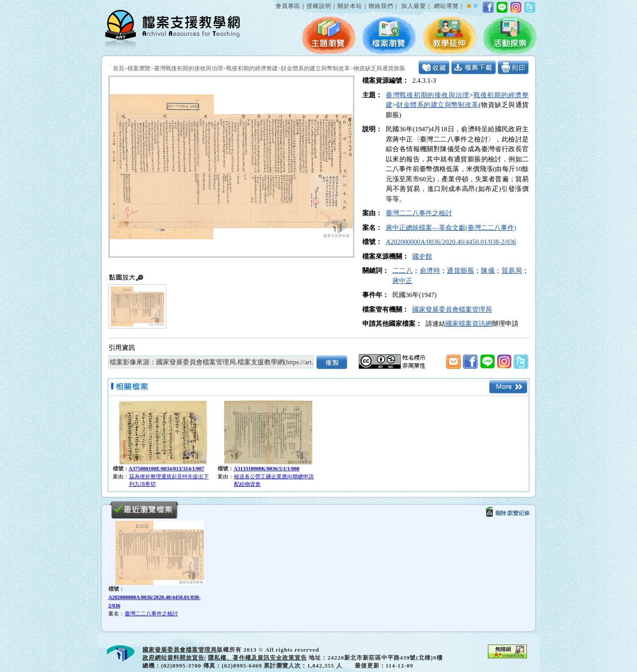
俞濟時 (430, 271)
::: (274, 2)
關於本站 (350, 6)
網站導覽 (446, 6)
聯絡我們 (381, 6)
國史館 (422, 256)
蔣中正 (402, 281)
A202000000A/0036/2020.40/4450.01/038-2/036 (451, 242)
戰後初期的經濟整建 (252, 68)
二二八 (403, 271)
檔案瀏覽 (139, 68)
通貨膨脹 (460, 271)
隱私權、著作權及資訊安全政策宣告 (257, 658)
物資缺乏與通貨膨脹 (379, 68)
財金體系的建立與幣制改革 (315, 68)
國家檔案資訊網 (469, 324)
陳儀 (488, 271)
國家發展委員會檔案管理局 (452, 309)
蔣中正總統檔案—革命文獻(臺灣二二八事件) (451, 228)
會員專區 (288, 6)
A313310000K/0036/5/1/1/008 (267, 469)
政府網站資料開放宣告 (173, 658)
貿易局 (512, 271)
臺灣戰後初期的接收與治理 (188, 68)
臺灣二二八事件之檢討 (419, 213)
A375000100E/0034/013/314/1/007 (167, 469)
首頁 (119, 68)
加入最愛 (414, 6)
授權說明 (319, 6)
